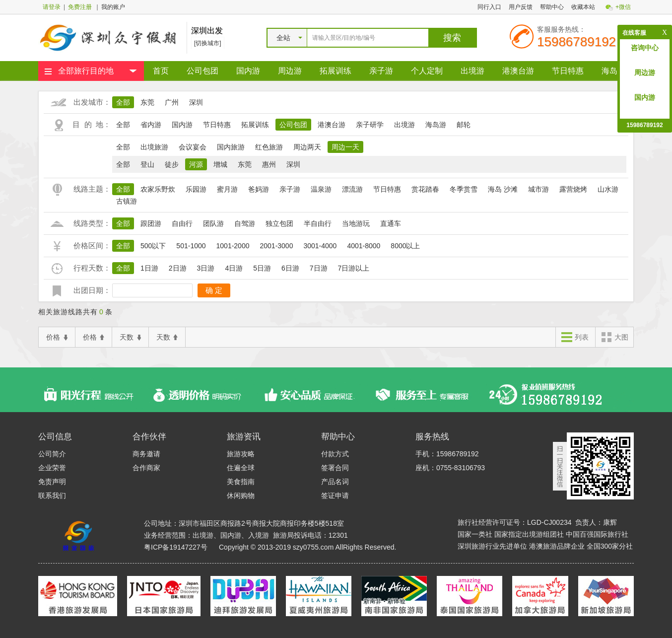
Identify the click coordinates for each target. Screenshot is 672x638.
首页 (161, 71)
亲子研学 (370, 125)
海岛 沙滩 (503, 189)
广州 (172, 102)
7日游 (319, 268)
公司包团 (202, 71)
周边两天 (307, 147)
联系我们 (52, 496)
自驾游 (245, 223)
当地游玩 (356, 223)
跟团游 (151, 223)
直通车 (391, 223)
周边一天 (345, 147)
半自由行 (318, 223)
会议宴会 (193, 147)
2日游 (178, 268)
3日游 (206, 268)
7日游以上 (354, 268)
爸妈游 (259, 189)
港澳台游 (518, 71)
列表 (575, 338)
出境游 (472, 71)
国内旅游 (231, 147)
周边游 (290, 71)
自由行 (182, 223)
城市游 (538, 189)
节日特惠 (568, 71)
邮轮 (464, 125)
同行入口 (489, 7)
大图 (614, 338)
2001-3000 (276, 246)
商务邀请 (146, 454)
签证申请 (335, 496)
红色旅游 (269, 147)
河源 (196, 164)
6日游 (290, 268)
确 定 (214, 290)
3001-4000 (320, 246)
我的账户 (113, 7)
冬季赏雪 (464, 189)
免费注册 (80, 7)
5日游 (262, 268)
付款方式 (335, 454)
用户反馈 (521, 7)
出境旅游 (154, 147)
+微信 (623, 7)
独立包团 (279, 223)
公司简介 (52, 454)
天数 (130, 337)
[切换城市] (208, 43)
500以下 (153, 246)
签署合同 (335, 468)
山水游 (608, 189)
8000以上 (405, 246)
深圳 (196, 102)
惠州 (269, 164)
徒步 (172, 164)
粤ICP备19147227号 (176, 547)
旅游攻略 (241, 454)
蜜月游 (227, 189)
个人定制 (427, 71)
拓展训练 (336, 71)
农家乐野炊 (158, 189)
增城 (220, 164)
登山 (147, 164)
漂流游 (352, 189)
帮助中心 (552, 7)
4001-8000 (364, 246)
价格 (57, 337)
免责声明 (52, 482)
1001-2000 (233, 246)
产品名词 (335, 482)
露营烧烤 (573, 189)
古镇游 (127, 201)
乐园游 (196, 189)
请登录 (52, 7)
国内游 (248, 71)
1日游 (149, 268)
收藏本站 (583, 7)
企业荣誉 (52, 468)
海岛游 (613, 71)
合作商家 (146, 468)
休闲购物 (241, 496)
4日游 (234, 268)
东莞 (147, 102)
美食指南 (241, 482)
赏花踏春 (425, 189)
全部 (123, 102)
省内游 (151, 125)
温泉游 (321, 189)
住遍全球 (241, 468)
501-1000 (191, 246)
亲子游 (381, 71)
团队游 (213, 223)
